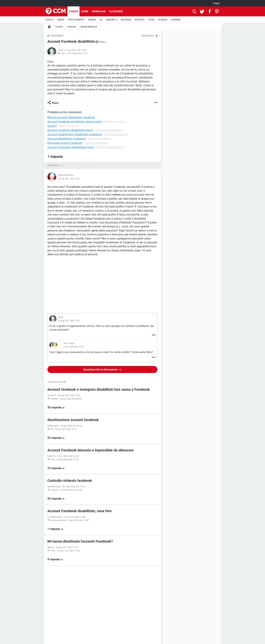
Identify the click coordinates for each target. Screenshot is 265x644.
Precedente (57, 36)
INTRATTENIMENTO (76, 20)
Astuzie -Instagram (116, 134)
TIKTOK (151, 20)
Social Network (89, 27)
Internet (72, 27)
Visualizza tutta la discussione (101, 370)
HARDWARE (176, 20)
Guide (85, 11)
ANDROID (92, 20)
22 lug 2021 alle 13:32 (69, 321)
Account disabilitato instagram (67, 139)
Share (55, 103)
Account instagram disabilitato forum (71, 147)
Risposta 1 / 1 (56, 165)
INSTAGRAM (126, 20)
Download (99, 11)
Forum (73, 11)
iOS (101, 20)
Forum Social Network (109, 130)
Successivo (148, 36)
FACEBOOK (163, 20)
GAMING (61, 20)
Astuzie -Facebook (96, 143)
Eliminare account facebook (65, 143)
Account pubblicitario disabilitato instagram (75, 134)
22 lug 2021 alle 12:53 (69, 179)
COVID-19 (50, 20)
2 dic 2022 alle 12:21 (77, 53)
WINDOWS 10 (112, 20)
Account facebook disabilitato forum (70, 130)
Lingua (216, 3)
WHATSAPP (140, 20)
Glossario (116, 11)
